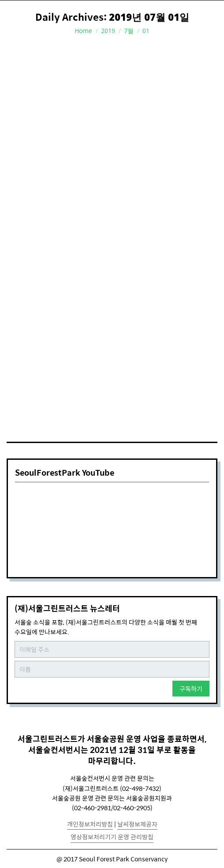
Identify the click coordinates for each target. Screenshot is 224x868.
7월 (129, 31)
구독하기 (191, 689)
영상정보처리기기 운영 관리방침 (112, 837)
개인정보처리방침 (90, 824)
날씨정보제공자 (137, 824)
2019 (108, 31)
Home (83, 31)
